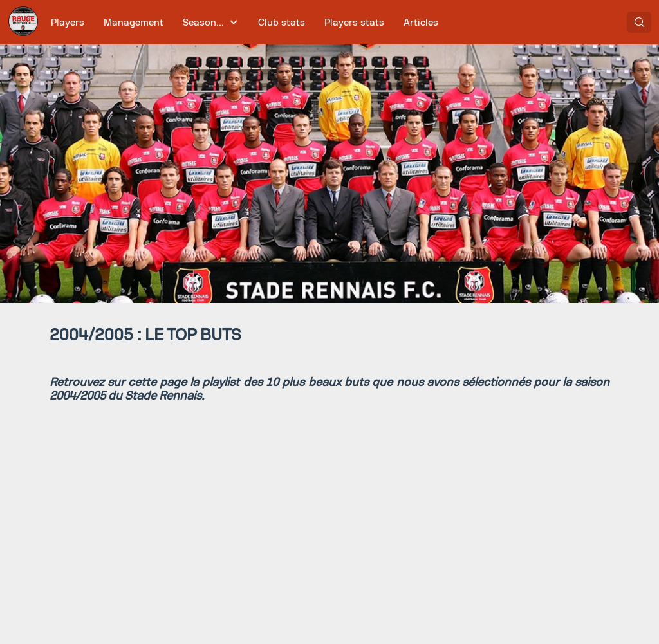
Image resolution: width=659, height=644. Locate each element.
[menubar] (245, 22)
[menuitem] (68, 22)
